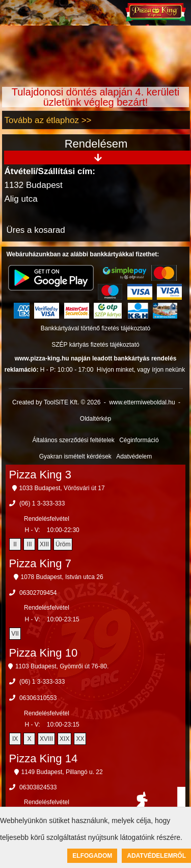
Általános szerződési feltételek (73, 440)
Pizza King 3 (40, 475)
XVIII (46, 739)
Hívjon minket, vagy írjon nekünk (141, 370)
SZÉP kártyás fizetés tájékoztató (95, 345)
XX (80, 739)
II (15, 544)
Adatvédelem (134, 456)
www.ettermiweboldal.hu (142, 402)
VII (15, 634)
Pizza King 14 (44, 758)
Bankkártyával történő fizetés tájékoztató (95, 328)
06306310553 (38, 698)
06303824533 (38, 787)
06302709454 (38, 593)
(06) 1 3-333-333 (42, 503)
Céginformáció (139, 440)
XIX (64, 739)
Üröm (63, 544)
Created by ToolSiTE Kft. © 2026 (56, 402)
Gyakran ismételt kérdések (75, 456)
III (30, 544)
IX (15, 739)
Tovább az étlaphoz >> (48, 120)
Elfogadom (92, 856)
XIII (44, 544)
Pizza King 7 (40, 563)
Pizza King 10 (44, 653)
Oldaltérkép (95, 419)
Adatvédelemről (156, 856)
